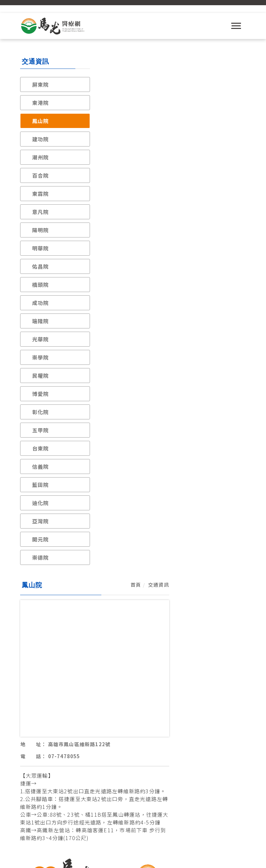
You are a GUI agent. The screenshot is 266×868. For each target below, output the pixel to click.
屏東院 (41, 84)
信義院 (41, 466)
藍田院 (41, 485)
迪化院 (41, 503)
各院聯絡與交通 (133, 671)
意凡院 (41, 212)
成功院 (41, 303)
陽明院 (41, 230)
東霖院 (41, 194)
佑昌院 (41, 266)
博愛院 (41, 394)
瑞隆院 (41, 321)
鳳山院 (41, 121)
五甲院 (41, 430)
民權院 (41, 376)
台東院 (41, 448)
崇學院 (41, 357)
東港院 (41, 103)
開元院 (41, 539)
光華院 (41, 339)
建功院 (41, 139)
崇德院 (41, 557)
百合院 (41, 175)
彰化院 (41, 412)
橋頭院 (41, 285)
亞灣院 (41, 521)
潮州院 (41, 157)
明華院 (41, 248)
